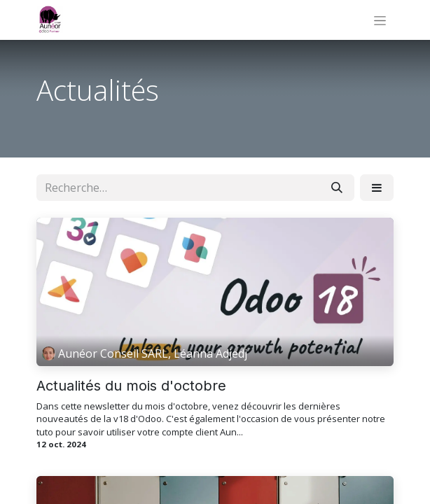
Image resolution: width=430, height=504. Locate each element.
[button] (377, 188)
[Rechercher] (337, 188)
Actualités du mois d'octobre (131, 386)
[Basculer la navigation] (380, 20)
